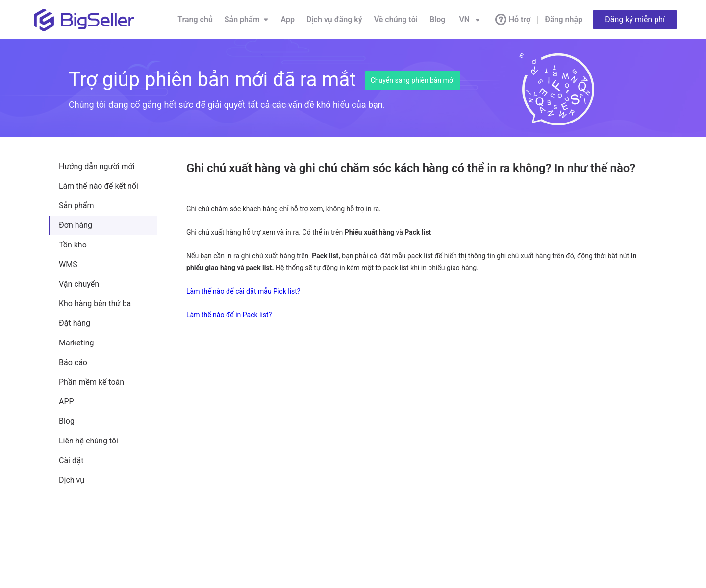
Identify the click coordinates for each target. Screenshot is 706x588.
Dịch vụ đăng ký (334, 19)
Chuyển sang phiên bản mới (413, 80)
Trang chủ (195, 19)
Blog (437, 19)
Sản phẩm (247, 20)
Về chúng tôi (396, 19)
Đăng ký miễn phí (635, 19)
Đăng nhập (564, 19)
